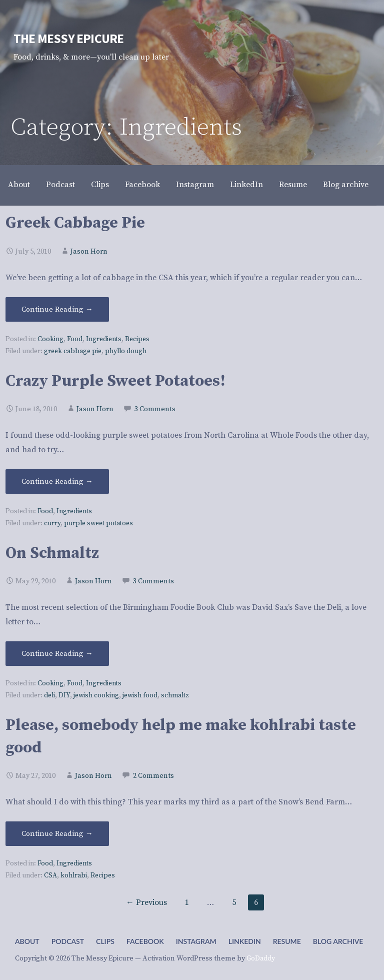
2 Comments (153, 776)
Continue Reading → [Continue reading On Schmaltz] (57, 654)
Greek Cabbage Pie (75, 223)
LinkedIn (246, 185)
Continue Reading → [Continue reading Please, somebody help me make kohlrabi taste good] (57, 834)
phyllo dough (126, 351)
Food (75, 339)
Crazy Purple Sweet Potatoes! (115, 381)
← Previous (146, 902)
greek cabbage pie (73, 351)
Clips (100, 185)
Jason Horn (89, 252)
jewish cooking (96, 696)
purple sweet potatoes (98, 524)
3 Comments (155, 409)
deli (49, 696)
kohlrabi (74, 876)
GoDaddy (261, 958)
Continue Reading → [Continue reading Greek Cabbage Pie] (57, 309)
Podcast (60, 185)
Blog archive (346, 185)
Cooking (50, 339)
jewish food (140, 696)
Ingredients (104, 339)
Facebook (142, 185)
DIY (64, 696)
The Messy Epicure (69, 39)
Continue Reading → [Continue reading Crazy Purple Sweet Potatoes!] (57, 481)
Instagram (195, 185)
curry (52, 524)
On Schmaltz (52, 553)
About (19, 185)
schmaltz (175, 696)
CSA (50, 876)
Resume (293, 185)
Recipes (137, 339)
